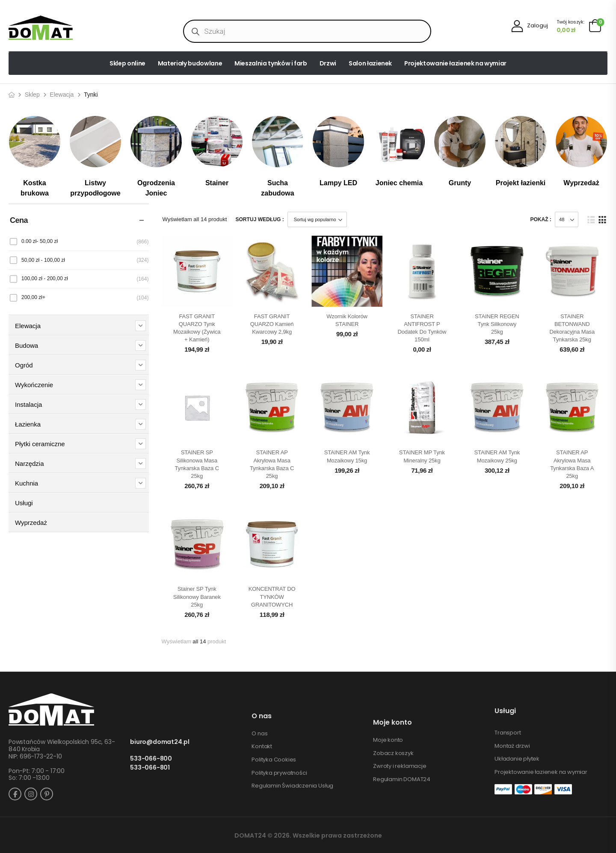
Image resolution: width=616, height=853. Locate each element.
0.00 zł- (40, 241)
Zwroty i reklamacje (400, 766)
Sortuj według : (259, 219)
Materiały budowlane (190, 63)
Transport (508, 733)
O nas (259, 734)
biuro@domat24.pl (160, 742)
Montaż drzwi (512, 746)
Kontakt (262, 746)
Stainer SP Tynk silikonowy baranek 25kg (197, 597)
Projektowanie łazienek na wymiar (455, 63)
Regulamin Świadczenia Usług (292, 786)
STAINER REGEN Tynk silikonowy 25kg (497, 324)
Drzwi (328, 63)
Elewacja (62, 95)
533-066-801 (150, 768)
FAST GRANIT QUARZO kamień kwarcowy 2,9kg (272, 324)
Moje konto (388, 740)
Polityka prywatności (279, 773)
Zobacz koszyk (393, 753)
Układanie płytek (517, 759)
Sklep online (127, 63)
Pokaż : (541, 219)
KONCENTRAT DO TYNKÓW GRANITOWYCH (272, 597)
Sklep (32, 95)
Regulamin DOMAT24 (402, 779)
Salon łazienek (370, 63)
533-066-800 (151, 759)
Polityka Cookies (274, 760)
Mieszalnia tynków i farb (271, 63)
